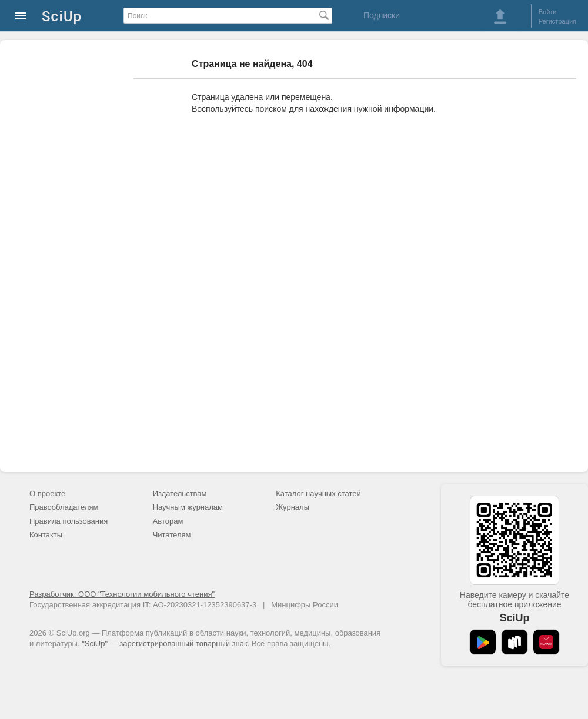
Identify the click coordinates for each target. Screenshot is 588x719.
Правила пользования (69, 521)
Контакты (46, 535)
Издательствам (180, 494)
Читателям (172, 535)
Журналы (293, 507)
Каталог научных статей (318, 494)
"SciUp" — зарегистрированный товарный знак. (166, 643)
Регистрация (557, 21)
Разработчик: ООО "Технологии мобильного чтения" (122, 594)
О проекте (47, 494)
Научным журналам (188, 507)
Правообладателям (64, 507)
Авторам (168, 521)
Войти (548, 12)
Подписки (382, 15)
